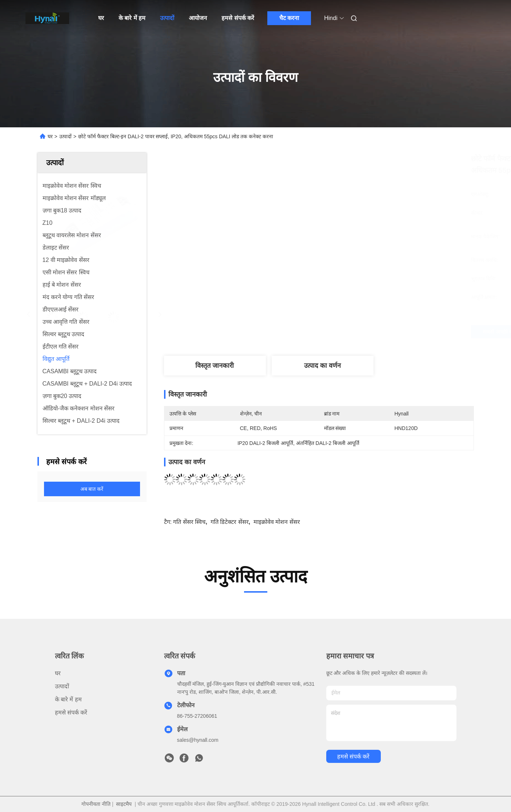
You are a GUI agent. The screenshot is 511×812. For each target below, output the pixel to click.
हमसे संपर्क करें (238, 18)
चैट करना (289, 18)
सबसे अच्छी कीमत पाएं (363, 332)
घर (101, 18)
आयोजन (198, 18)
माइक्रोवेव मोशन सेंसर (277, 522)
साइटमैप (124, 804)
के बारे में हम (132, 18)
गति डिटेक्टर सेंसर (230, 522)
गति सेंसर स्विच (189, 522)
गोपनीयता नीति (96, 804)
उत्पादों (167, 18)
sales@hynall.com (198, 740)
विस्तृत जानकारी (215, 366)
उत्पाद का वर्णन (322, 366)
